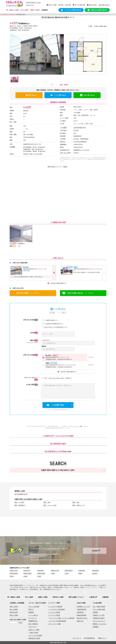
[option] (37, 54)
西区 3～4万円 (19, 502)
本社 (31, 541)
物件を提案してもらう (76, 597)
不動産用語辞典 (81, 609)
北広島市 (95, 573)
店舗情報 (45, 10)
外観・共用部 (64, 85)
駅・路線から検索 (14, 597)
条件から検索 (14, 615)
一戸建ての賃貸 (33, 633)
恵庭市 (80, 573)
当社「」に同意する (58, 378)
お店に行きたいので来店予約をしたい (56, 327)
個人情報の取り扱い (53, 426)
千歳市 (39, 576)
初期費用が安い (33, 621)
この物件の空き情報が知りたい (54, 324)
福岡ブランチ (34, 552)
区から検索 (29, 597)
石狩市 (12, 576)
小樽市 (53, 573)
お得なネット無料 (34, 630)
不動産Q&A (80, 612)
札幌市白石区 (55, 571)
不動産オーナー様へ (99, 615)
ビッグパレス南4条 (54, 615)
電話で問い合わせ (31, 95)
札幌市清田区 (41, 573)
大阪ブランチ (34, 558)
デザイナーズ (33, 627)
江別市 (67, 573)
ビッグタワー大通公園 (55, 607)
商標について (102, 638)
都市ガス (31, 609)
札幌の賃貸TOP (4, 15)
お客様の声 (93, 597)
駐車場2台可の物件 (34, 638)
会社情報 (95, 551)
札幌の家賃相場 (81, 615)
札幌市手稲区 (27, 573)
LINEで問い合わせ (89, 95)
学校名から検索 (58, 597)
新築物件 (31, 612)
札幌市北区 (27, 571)
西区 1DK (47, 502)
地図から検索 (35, 10)
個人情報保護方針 (90, 638)
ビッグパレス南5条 (54, 612)
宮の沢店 (26, 267)
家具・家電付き (33, 624)
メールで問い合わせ (60, 95)
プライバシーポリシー (56, 378)
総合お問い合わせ (82, 618)
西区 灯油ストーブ (78, 505)
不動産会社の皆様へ (99, 618)
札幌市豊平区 (69, 571)
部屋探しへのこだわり (100, 624)
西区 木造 (76, 502)
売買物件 (96, 612)
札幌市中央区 (14, 571)
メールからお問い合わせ (71, 10)
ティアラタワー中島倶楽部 (57, 609)
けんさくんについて (99, 621)
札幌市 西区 (12, 15)
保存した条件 (14, 607)
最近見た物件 (14, 612)
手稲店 (75, 267)
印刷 (90, 26)
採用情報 (96, 627)
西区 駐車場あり (20, 505)
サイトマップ (77, 638)
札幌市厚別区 (14, 573)
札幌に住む (80, 621)
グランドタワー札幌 (55, 624)
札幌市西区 (95, 571)
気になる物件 (14, 609)
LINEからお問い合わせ (97, 10)
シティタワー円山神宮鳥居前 (57, 621)
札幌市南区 (82, 571)
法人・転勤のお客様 (99, 607)
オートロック (33, 618)
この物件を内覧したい (51, 320)
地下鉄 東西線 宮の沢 (21, 494)
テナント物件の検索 (99, 609)
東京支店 (33, 547)
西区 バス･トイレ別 (50, 505)
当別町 (25, 576)
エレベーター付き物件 (35, 636)
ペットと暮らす (33, 615)
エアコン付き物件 (34, 607)
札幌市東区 (41, 571)
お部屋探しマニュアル (84, 607)
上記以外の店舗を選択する (58, 283)
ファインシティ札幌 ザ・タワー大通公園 (61, 618)
